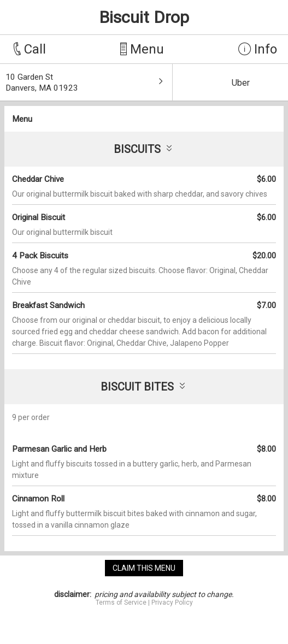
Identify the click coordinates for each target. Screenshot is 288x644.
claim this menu (144, 568)
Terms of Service (121, 602)
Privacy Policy (172, 602)
